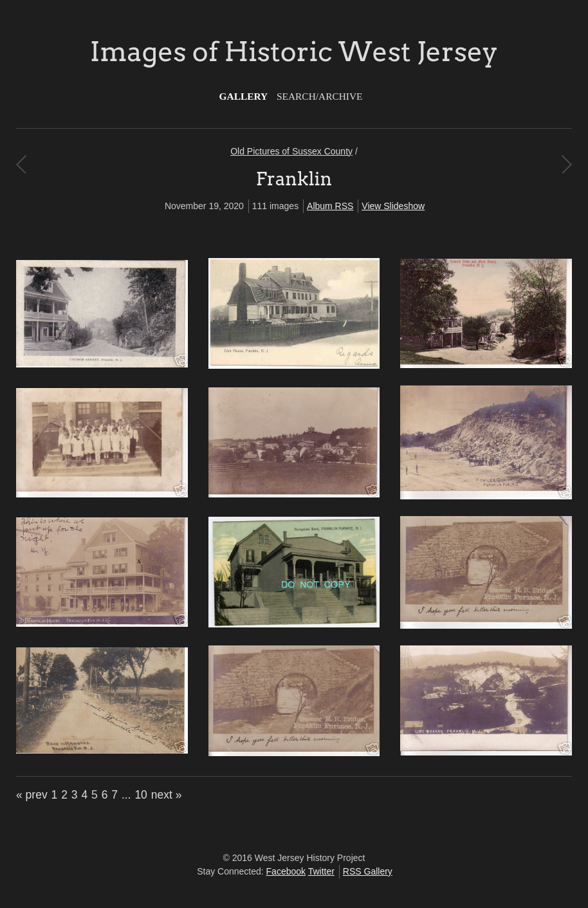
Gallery (244, 96)
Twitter (321, 871)
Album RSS (330, 206)
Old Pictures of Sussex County (291, 151)
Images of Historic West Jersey (294, 51)
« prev (32, 795)
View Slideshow (393, 206)
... (126, 795)
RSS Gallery (368, 871)
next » (167, 795)
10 (141, 795)
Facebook (286, 871)
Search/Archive (319, 96)
